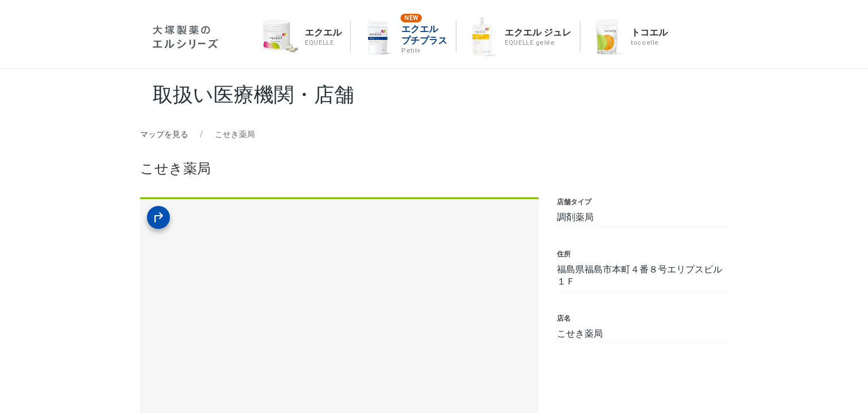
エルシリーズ (185, 37)
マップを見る (164, 134)
